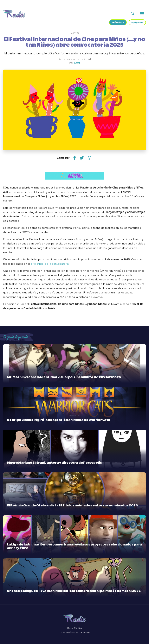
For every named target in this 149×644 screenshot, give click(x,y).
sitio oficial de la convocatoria (50, 264)
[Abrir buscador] (133, 14)
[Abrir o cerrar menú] (142, 14)
